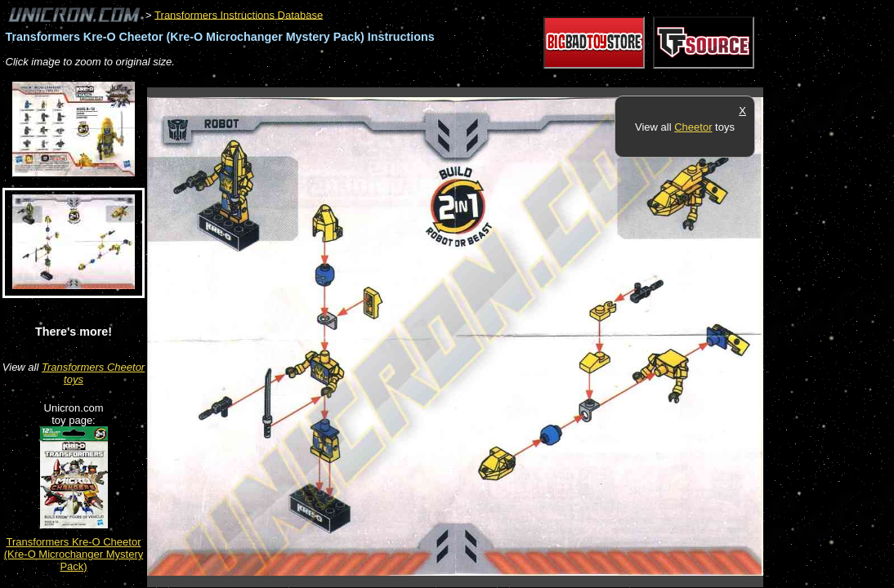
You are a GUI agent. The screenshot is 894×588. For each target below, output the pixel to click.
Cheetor (693, 127)
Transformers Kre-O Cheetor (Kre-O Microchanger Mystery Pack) (74, 554)
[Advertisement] (445, 79)
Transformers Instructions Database (239, 14)
